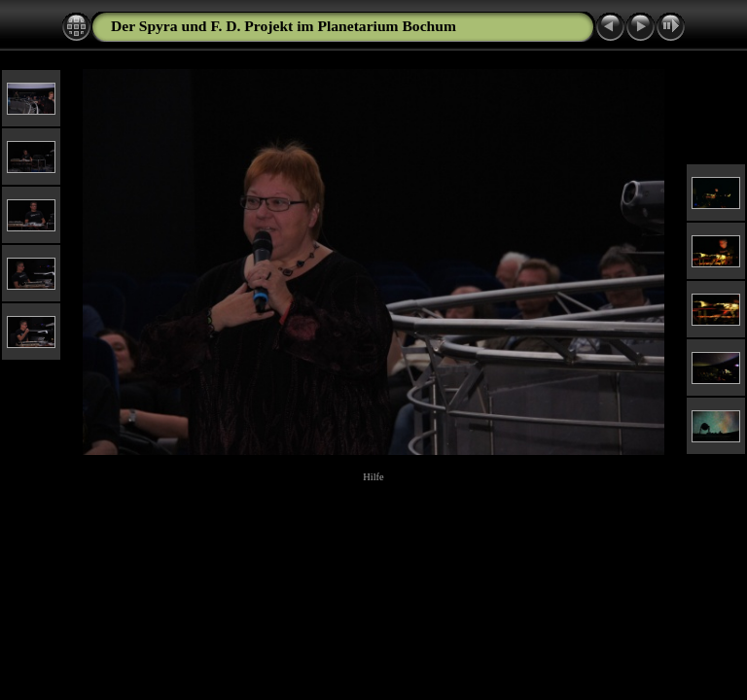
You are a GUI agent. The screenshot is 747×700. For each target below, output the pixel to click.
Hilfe (373, 477)
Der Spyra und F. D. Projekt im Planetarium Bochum (284, 26)
